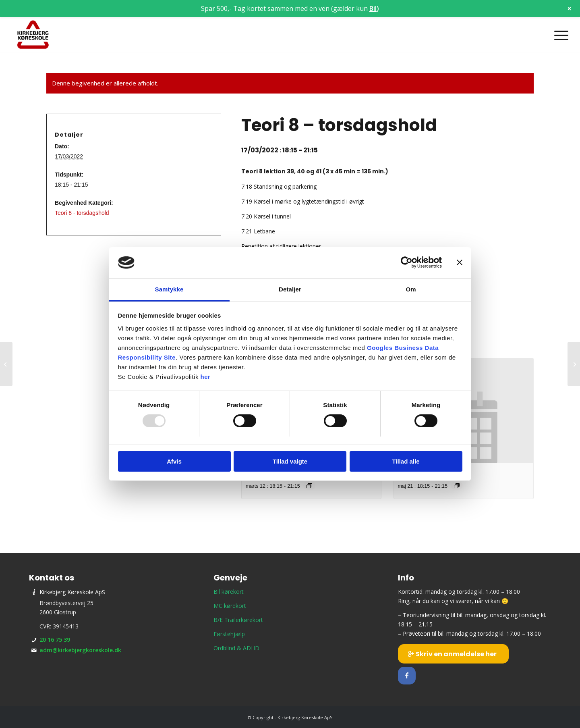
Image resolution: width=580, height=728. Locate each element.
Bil (373, 8)
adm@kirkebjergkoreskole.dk (80, 650)
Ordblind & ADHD (236, 648)
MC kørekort (230, 606)
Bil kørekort (229, 592)
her (206, 377)
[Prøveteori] (6, 364)
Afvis (174, 461)
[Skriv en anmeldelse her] (453, 654)
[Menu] (559, 35)
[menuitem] (559, 35)
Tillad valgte (290, 461)
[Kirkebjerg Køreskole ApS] (33, 35)
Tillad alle (406, 461)
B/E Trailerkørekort (238, 620)
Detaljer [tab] (290, 289)
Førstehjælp (229, 634)
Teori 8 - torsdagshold (82, 213)
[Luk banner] (460, 262)
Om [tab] (411, 289)
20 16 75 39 (55, 640)
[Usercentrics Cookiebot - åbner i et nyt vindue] (407, 262)
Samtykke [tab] (169, 289)
